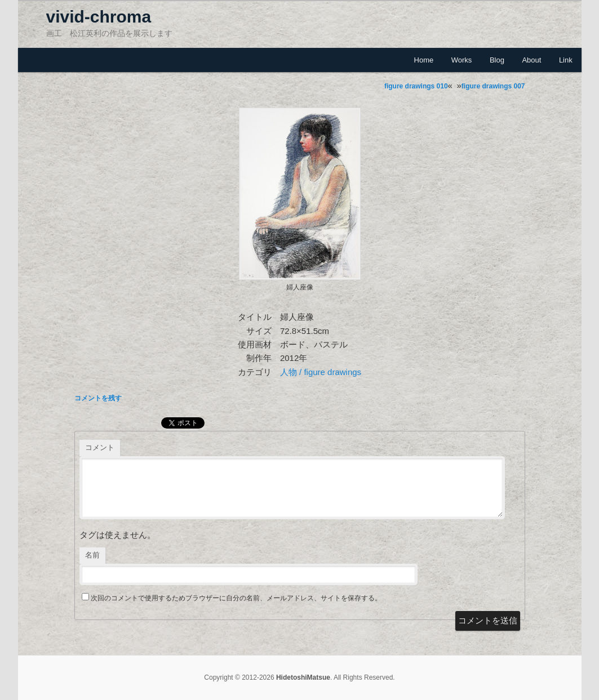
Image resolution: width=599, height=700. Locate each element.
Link (566, 60)
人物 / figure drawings (321, 372)
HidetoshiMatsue (303, 677)
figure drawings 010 (416, 86)
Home (424, 60)
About (531, 60)
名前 (92, 555)
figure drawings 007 (493, 86)
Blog (497, 60)
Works (462, 60)
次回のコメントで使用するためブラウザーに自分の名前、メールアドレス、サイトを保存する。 (236, 598)
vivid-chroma (99, 17)
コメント (100, 447)
